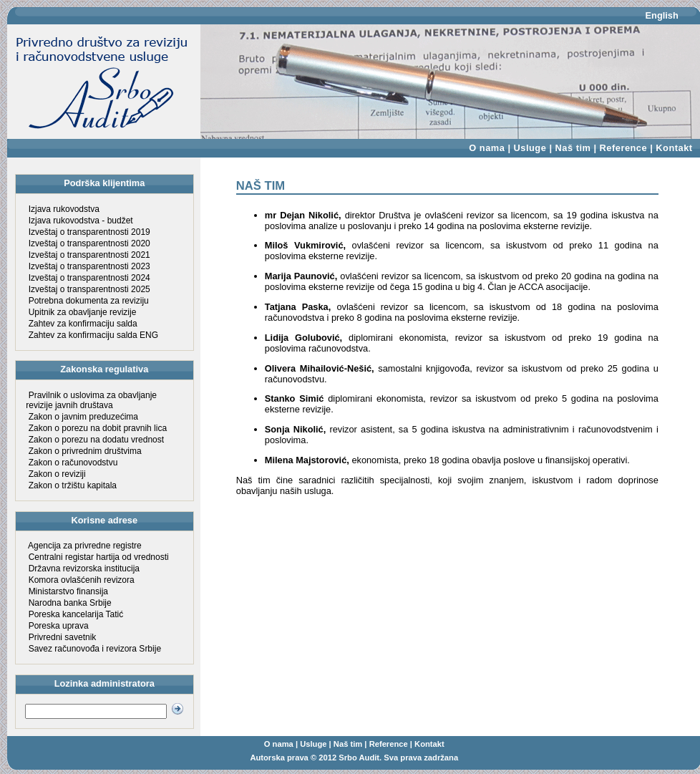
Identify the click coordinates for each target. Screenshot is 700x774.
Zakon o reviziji (57, 474)
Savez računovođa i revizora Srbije (95, 649)
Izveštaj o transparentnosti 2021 (89, 255)
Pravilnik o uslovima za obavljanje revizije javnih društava (91, 400)
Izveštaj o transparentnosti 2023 (89, 266)
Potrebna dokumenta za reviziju (89, 301)
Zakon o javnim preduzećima (83, 417)
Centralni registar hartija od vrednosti (99, 557)
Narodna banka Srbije (70, 603)
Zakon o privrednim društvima (85, 451)
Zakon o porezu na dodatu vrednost (96, 440)
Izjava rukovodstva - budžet (81, 221)
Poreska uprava (59, 626)
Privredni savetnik (63, 637)
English (662, 15)
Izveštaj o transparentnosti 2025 (89, 289)
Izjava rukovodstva (64, 209)
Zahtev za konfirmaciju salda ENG (93, 335)
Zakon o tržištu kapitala (73, 485)
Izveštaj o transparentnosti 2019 (89, 232)
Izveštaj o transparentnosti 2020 (89, 243)
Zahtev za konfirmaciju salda (83, 324)
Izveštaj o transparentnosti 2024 (89, 278)
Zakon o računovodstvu (73, 463)
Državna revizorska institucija (84, 569)
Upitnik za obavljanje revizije (83, 312)
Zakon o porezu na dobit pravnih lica (98, 428)
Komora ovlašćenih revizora (82, 580)
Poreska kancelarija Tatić (76, 614)
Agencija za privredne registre (85, 546)
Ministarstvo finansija (68, 591)
